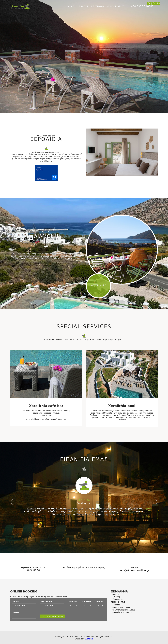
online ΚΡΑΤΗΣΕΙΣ (117, 6)
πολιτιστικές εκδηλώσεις (124, 610)
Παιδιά (100, 601)
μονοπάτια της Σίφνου (122, 612)
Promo (16, 613)
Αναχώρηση (47, 601)
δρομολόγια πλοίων (121, 607)
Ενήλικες (87, 601)
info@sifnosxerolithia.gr (134, 570)
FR (159, 3)
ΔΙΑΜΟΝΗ (83, 6)
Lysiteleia (89, 639)
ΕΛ (149, 3)
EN (154, 3)
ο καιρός (116, 605)
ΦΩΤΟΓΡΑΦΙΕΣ (98, 285)
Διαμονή (116, 597)
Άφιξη (16, 601)
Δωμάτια (73, 601)
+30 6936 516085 (142, 6)
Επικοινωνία (118, 599)
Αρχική (116, 594)
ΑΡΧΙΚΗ (72, 6)
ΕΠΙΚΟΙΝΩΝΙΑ (98, 6)
